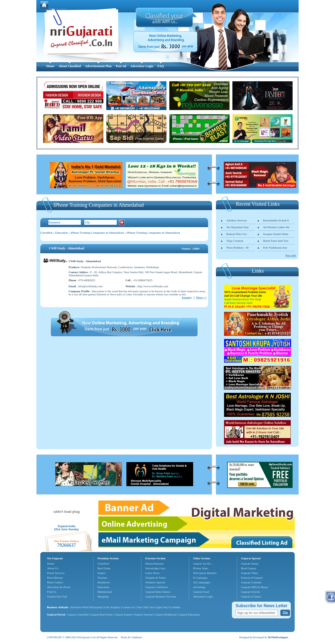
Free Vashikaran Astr (275, 248)
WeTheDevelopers (278, 637)
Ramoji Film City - (237, 234)
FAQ (160, 66)
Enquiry (187, 297)
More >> (201, 297)
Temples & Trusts (155, 578)
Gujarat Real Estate (102, 614)
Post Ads (291, 255)
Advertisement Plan (98, 66)
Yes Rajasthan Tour (238, 227)
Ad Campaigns (202, 582)
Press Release (55, 578)
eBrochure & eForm (59, 587)
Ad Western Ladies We (276, 227)
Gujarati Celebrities (157, 587)
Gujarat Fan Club (57, 596)
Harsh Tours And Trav (276, 241)
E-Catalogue (200, 578)
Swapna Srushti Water (276, 234)
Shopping (103, 596)
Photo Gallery (55, 582)
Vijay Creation (235, 241)
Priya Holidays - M (238, 248)
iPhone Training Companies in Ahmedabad (97, 233)
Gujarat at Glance (251, 596)
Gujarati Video (250, 573)
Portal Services (56, 573)
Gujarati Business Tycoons (161, 596)
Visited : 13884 (190, 249)
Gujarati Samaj (250, 563)
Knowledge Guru (155, 568)
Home (50, 66)
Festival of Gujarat (252, 578)
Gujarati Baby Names (158, 592)
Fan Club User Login (149, 607)
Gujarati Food (201, 592)
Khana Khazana (154, 563)
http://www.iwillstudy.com (153, 286)
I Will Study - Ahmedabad (66, 248)
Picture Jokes (201, 568)
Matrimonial (105, 592)
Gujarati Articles (251, 592)
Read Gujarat (249, 568)
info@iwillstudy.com (90, 286)
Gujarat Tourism (143, 614)
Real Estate (104, 568)
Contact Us (129, 607)
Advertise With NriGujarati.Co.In (90, 607)
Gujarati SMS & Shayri (255, 587)
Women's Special (155, 582)
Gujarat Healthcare (166, 614)
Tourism (102, 578)
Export (101, 573)
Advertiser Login (142, 66)
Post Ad (121, 66)
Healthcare (104, 582)
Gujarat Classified (78, 614)
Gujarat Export (123, 614)
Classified (46, 233)
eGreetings (199, 587)
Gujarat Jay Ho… (203, 563)
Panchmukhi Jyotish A (276, 220)
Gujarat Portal (56, 614)
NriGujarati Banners (205, 573)
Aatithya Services (237, 220)
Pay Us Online (172, 607)
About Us (53, 568)
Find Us (52, 592)
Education (62, 233)
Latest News (152, 573)
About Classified (70, 66)
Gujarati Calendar (251, 582)
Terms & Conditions (131, 637)
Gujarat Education (189, 614)
